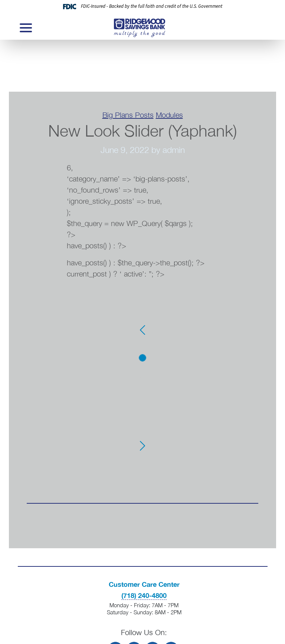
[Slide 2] (142, 369)
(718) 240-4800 (144, 595)
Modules (169, 115)
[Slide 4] (142, 391)
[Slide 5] (142, 402)
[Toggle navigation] (25, 28)
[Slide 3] (142, 380)
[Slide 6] (142, 413)
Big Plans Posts (128, 115)
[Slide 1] (142, 358)
